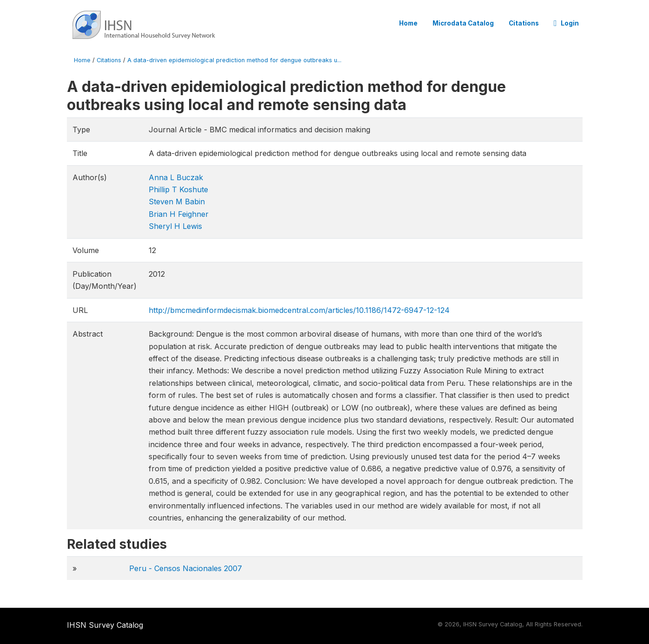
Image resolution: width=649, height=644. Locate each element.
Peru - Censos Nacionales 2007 (186, 568)
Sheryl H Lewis (175, 226)
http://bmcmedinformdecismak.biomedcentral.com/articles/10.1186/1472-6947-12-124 (299, 310)
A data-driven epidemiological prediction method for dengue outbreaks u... (234, 60)
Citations (524, 23)
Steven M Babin (177, 202)
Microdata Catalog (463, 23)
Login (566, 23)
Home (408, 23)
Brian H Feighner (179, 214)
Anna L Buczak (176, 177)
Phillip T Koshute (178, 189)
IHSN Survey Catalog (105, 625)
